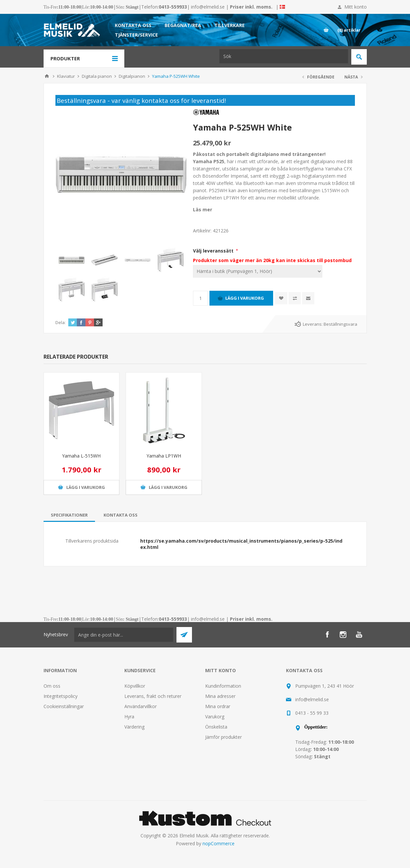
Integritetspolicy (61, 696)
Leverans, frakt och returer (153, 696)
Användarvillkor (141, 706)
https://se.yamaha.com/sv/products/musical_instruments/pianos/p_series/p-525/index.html (241, 544)
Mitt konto (356, 7)
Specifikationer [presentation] (69, 515)
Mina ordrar (218, 706)
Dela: (61, 322)
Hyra (129, 717)
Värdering (134, 727)
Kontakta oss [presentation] (121, 515)
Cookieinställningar (64, 706)
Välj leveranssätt (214, 251)
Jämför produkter (223, 737)
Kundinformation (223, 686)
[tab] (69, 515)
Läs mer (203, 210)
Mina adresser (220, 696)
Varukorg (215, 717)
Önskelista (216, 727)
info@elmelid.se (208, 7)
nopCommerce (219, 843)
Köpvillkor (135, 686)
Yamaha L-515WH (81, 456)
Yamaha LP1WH (164, 456)
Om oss (52, 686)
